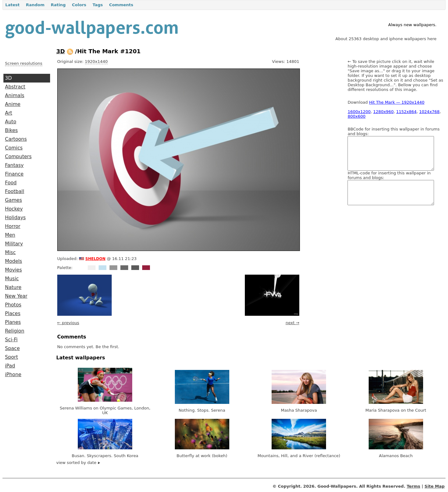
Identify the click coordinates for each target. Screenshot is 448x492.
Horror (13, 226)
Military (14, 244)
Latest (12, 5)
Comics (14, 148)
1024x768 (429, 112)
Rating (58, 5)
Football (15, 192)
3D (8, 78)
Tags (98, 5)
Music (12, 279)
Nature (13, 287)
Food (11, 183)
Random (35, 5)
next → (292, 323)
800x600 (356, 116)
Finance (14, 174)
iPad (10, 366)
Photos (13, 305)
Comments (121, 5)
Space (12, 348)
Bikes (11, 130)
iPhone (13, 375)
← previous (68, 323)
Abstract (15, 87)
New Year (16, 296)
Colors (79, 5)
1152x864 (406, 112)
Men (10, 235)
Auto (11, 122)
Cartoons (16, 139)
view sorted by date (78, 463)
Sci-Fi (11, 340)
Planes (13, 322)
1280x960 (384, 112)
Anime (13, 104)
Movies (13, 270)
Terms (413, 486)
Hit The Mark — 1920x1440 (397, 102)
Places (13, 314)
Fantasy (14, 165)
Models (14, 261)
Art (9, 113)
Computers (18, 157)
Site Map (435, 486)
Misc (10, 253)
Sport (12, 357)
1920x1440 (96, 61)
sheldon (95, 258)
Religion (15, 331)
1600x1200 (359, 112)
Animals (15, 96)
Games (14, 200)
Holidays (15, 218)
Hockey (14, 209)
